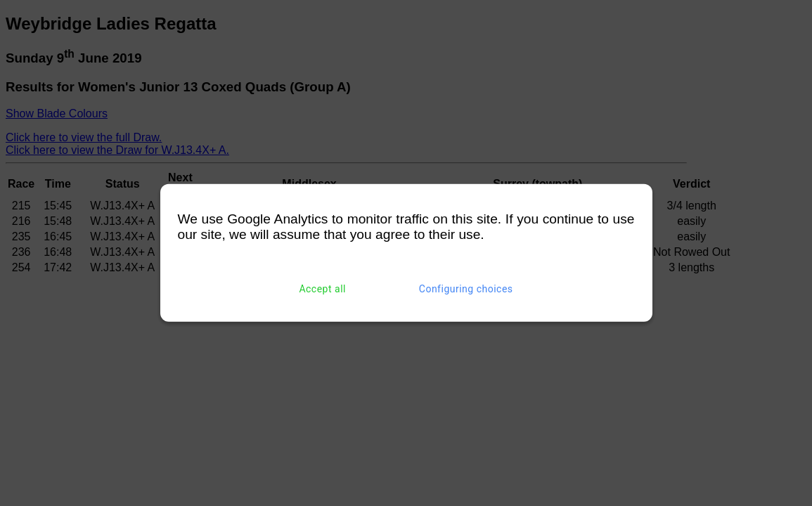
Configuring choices (466, 289)
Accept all (322, 289)
